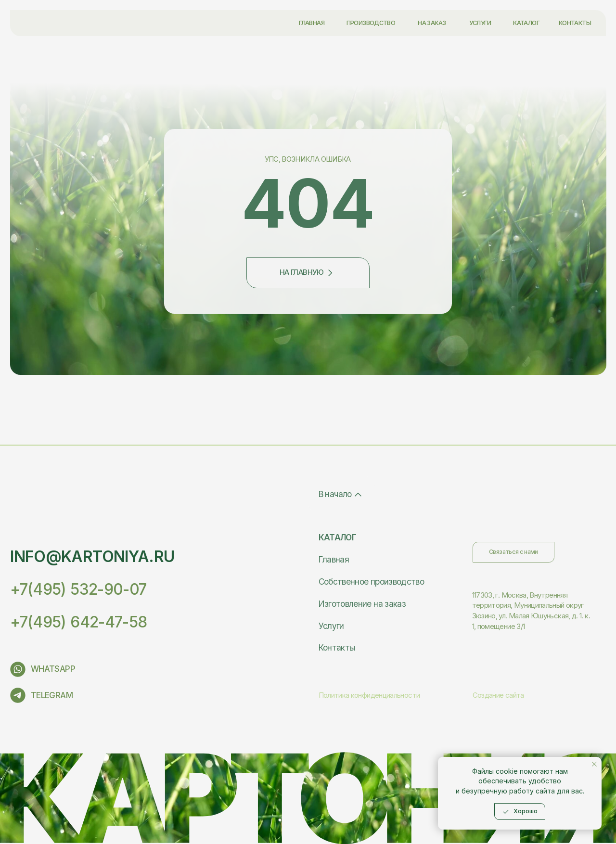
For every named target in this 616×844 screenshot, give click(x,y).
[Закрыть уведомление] (594, 764)
